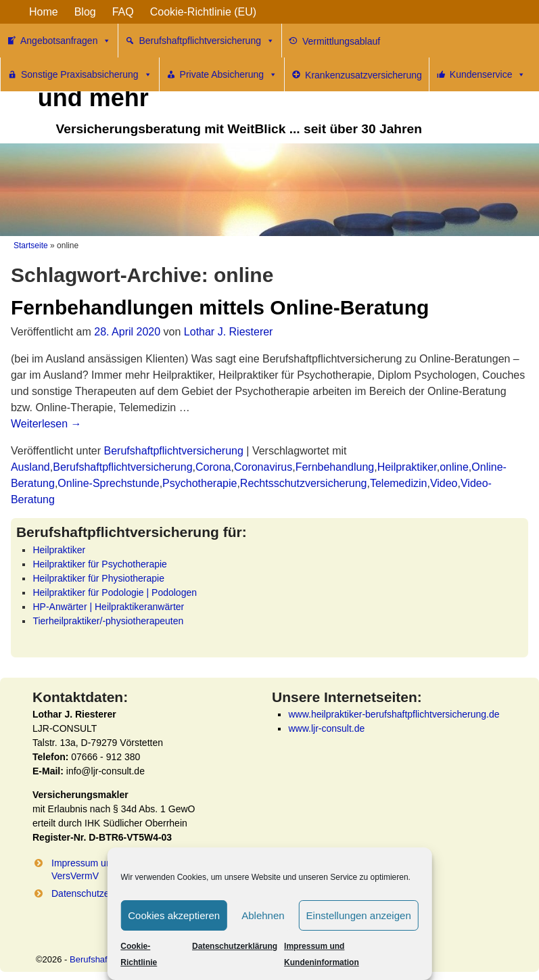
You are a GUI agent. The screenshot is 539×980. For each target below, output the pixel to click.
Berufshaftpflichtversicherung (207, 41)
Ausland (30, 467)
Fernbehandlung (335, 467)
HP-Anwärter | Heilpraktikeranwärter (108, 607)
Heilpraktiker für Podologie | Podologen (115, 592)
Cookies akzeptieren (174, 915)
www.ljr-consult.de (326, 728)
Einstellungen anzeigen (359, 915)
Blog (85, 12)
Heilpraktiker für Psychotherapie (99, 564)
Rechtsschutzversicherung (304, 483)
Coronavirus (263, 467)
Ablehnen (263, 915)
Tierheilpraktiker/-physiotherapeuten (108, 621)
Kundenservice (488, 74)
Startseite (31, 246)
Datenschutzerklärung (235, 946)
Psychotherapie (200, 483)
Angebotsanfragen (66, 41)
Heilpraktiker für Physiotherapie (98, 578)
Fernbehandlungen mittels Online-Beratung (220, 307)
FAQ (123, 12)
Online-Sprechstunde (108, 483)
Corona (213, 467)
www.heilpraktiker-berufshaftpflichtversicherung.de (394, 714)
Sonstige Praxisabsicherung (87, 74)
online (454, 467)
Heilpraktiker (407, 467)
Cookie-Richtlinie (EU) (203, 12)
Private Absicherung (229, 74)
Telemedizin (398, 483)
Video (444, 483)
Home (44, 12)
